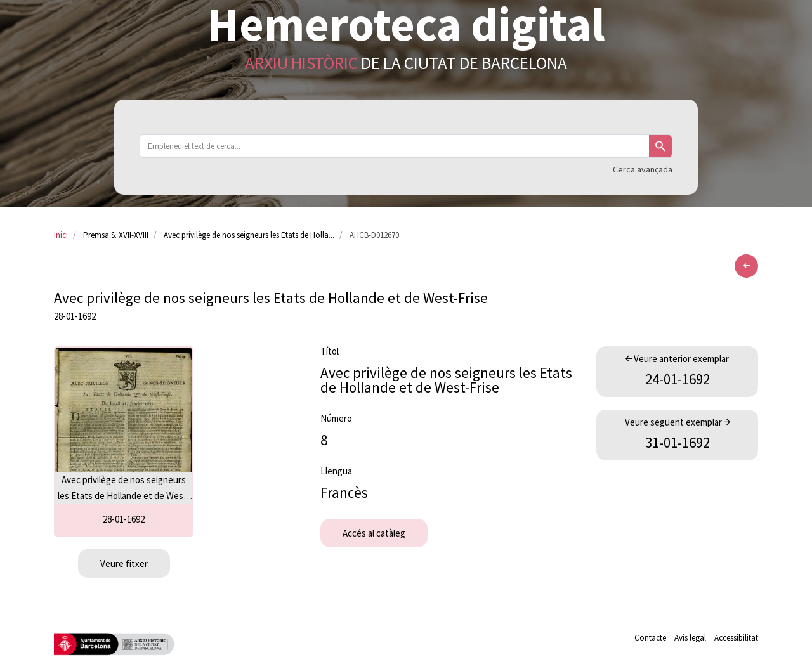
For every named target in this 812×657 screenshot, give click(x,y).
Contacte (650, 638)
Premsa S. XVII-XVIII (116, 235)
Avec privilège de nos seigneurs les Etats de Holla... (249, 235)
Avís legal (690, 638)
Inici (61, 235)
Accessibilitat (736, 638)
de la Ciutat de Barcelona (406, 63)
